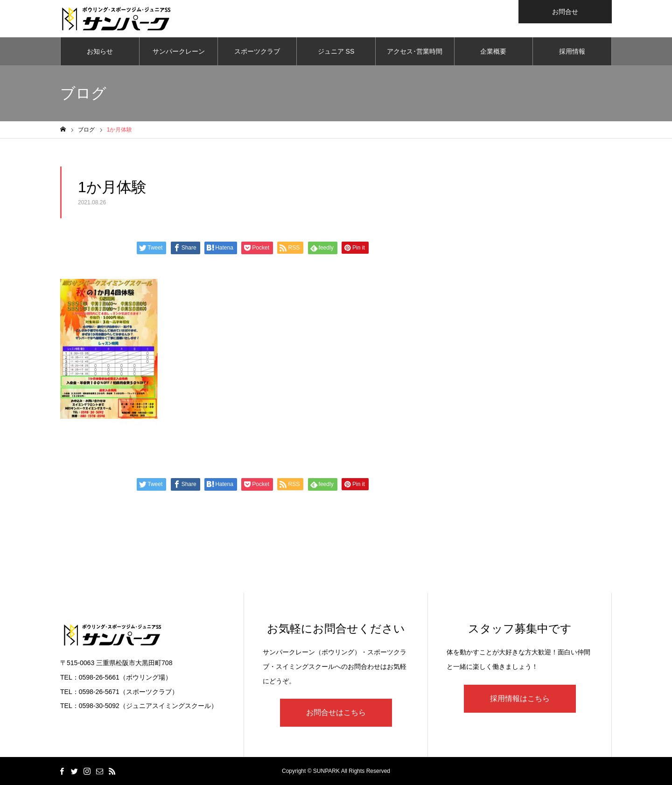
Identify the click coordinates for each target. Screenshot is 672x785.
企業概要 (493, 51)
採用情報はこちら (520, 698)
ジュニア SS (336, 51)
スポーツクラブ (257, 51)
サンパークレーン (179, 51)
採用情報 (572, 51)
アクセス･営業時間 (415, 51)
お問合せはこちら (336, 712)
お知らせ (100, 51)
